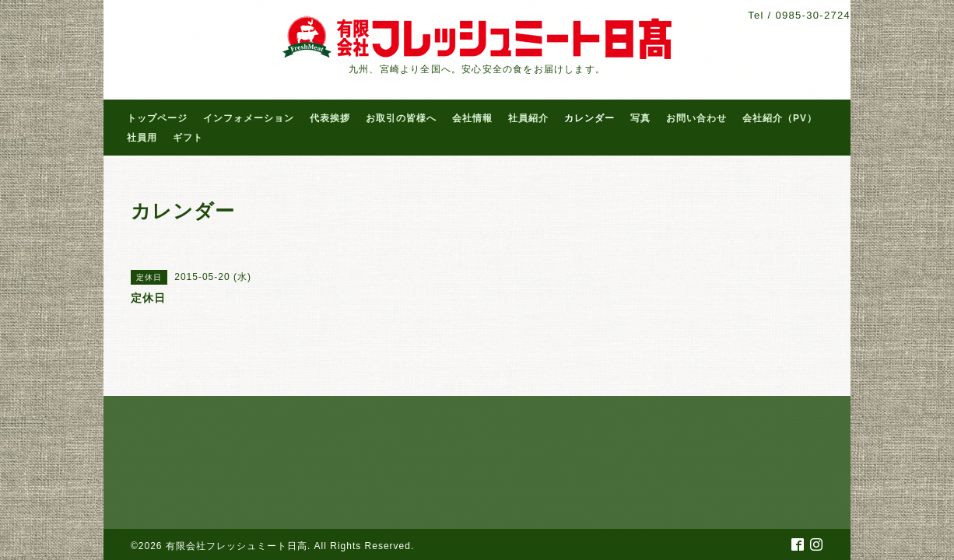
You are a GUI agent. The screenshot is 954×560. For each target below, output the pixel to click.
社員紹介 (528, 118)
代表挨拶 (330, 118)
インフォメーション (249, 118)
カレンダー (589, 118)
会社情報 (472, 118)
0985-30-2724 (813, 15)
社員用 (142, 138)
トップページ (157, 118)
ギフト (188, 138)
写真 (640, 118)
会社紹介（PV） (780, 118)
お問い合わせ (696, 118)
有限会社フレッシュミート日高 (237, 546)
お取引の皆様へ (401, 118)
